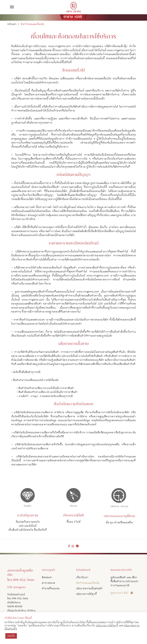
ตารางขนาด (48, 583)
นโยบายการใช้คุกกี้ (86, 594)
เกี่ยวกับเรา (82, 577)
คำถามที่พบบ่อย (51, 588)
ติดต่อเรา (47, 577)
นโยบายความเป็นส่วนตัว (89, 588)
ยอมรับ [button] (11, 636)
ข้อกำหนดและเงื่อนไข (88, 583)
